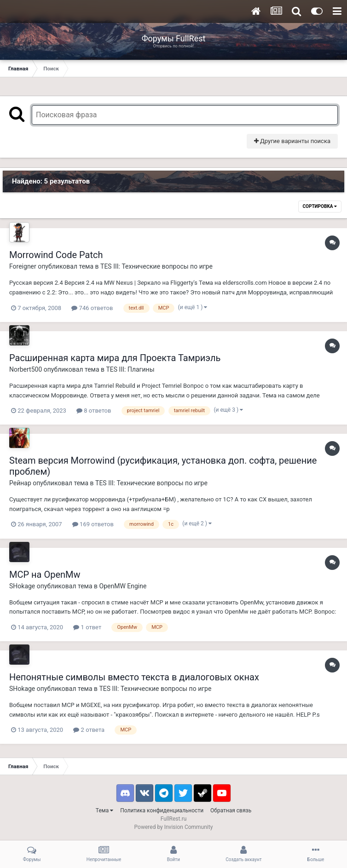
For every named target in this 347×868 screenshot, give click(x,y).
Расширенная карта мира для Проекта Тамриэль (115, 358)
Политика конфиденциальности (162, 811)
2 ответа (89, 730)
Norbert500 (26, 369)
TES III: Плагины (130, 369)
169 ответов (93, 524)
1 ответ (87, 627)
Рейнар (20, 483)
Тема (104, 811)
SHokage (22, 586)
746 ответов (92, 308)
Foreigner (23, 266)
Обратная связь (231, 811)
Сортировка (320, 206)
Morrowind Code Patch (56, 255)
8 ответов (94, 411)
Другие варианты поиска (292, 141)
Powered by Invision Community (174, 827)
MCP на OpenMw (45, 575)
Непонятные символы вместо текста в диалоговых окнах (134, 677)
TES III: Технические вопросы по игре (156, 266)
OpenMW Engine (123, 586)
